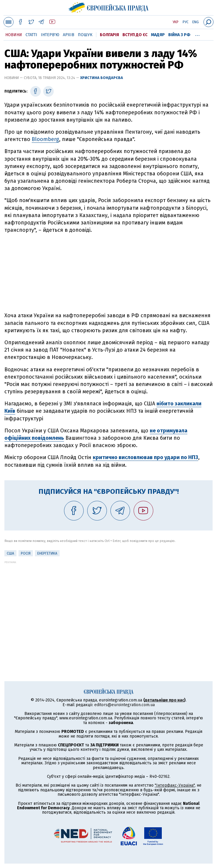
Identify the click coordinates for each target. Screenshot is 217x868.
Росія (26, 553)
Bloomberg (45, 139)
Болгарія (109, 35)
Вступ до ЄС (135, 35)
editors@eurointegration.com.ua (125, 705)
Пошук (85, 35)
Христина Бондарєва (102, 78)
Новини (14, 35)
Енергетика (47, 553)
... (197, 34)
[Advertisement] (109, 273)
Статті (31, 35)
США (10, 553)
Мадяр (158, 35)
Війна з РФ (179, 35)
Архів (69, 35)
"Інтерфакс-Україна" (175, 785)
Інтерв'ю (50, 35)
